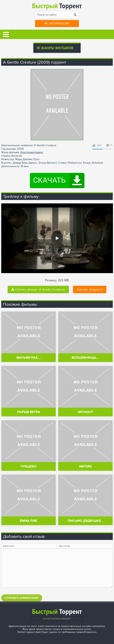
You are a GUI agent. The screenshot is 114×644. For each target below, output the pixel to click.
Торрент (57, 6)
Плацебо (28, 466)
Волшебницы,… (85, 358)
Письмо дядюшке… (85, 521)
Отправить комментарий (22, 598)
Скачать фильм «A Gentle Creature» (38, 289)
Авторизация (57, 24)
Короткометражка (32, 152)
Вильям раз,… (29, 358)
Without (85, 412)
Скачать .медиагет (90, 289)
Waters (85, 466)
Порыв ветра (29, 412)
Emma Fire (28, 521)
